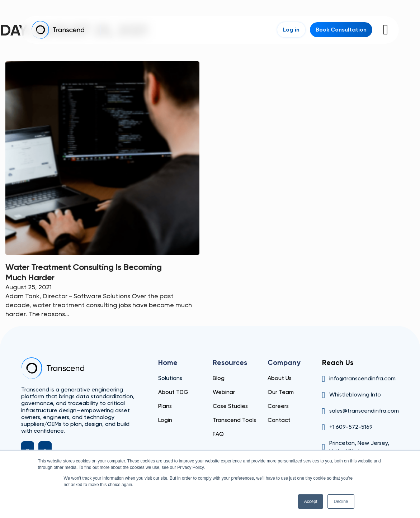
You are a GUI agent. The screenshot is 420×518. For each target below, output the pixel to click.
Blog (219, 378)
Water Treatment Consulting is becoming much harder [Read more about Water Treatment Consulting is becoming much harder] (83, 272)
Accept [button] (311, 502)
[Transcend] (53, 368)
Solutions (170, 378)
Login (165, 420)
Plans (165, 406)
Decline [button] (341, 502)
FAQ (218, 434)
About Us (280, 378)
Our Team (281, 392)
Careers (278, 406)
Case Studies (230, 406)
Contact (279, 420)
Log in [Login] (291, 30)
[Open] (386, 30)
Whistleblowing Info (355, 395)
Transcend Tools (234, 420)
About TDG (173, 392)
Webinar (224, 392)
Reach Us (338, 362)
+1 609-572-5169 (351, 427)
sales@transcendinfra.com (364, 411)
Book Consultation (341, 30)
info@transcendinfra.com (362, 378)
